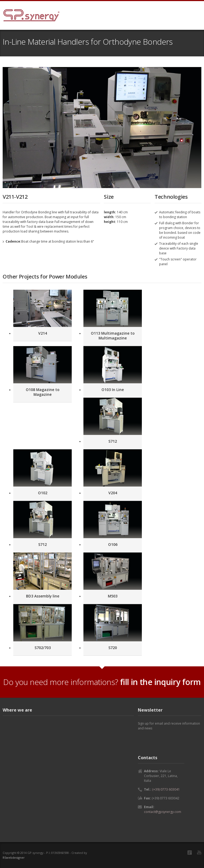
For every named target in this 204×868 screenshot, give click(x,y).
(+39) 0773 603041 (166, 789)
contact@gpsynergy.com (163, 812)
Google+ (190, 853)
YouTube (199, 852)
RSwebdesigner (14, 857)
